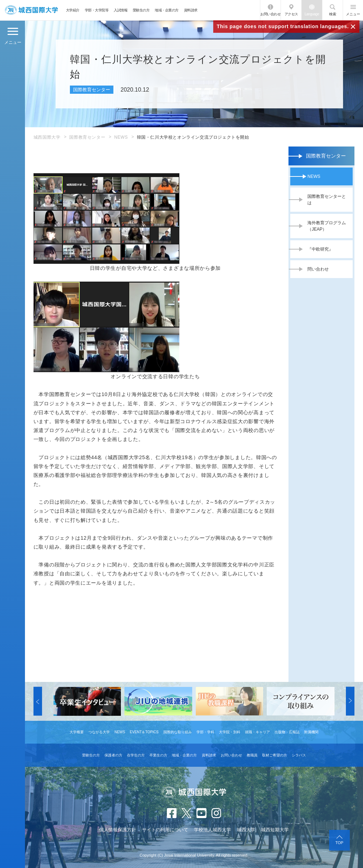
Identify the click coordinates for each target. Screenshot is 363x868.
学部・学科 (205, 732)
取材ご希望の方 (275, 755)
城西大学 (246, 830)
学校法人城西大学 (213, 830)
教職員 (252, 755)
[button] (38, 701)
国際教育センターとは (327, 200)
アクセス (291, 14)
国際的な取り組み (178, 732)
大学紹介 (73, 10)
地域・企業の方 (167, 10)
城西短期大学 (275, 830)
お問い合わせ (270, 14)
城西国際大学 (47, 137)
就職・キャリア (257, 732)
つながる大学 (99, 732)
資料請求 (191, 10)
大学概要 (77, 732)
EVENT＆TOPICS (144, 732)
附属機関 (311, 732)
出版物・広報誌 (287, 732)
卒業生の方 (158, 755)
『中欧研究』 (320, 249)
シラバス (299, 755)
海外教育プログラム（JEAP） (327, 226)
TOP (339, 843)
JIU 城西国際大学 (31, 10)
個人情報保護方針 (118, 830)
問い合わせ (318, 269)
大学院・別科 (230, 732)
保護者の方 (113, 755)
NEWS (121, 137)
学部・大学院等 (97, 10)
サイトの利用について (165, 830)
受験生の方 (141, 10)
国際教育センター (87, 137)
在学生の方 (136, 755)
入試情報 (121, 10)
